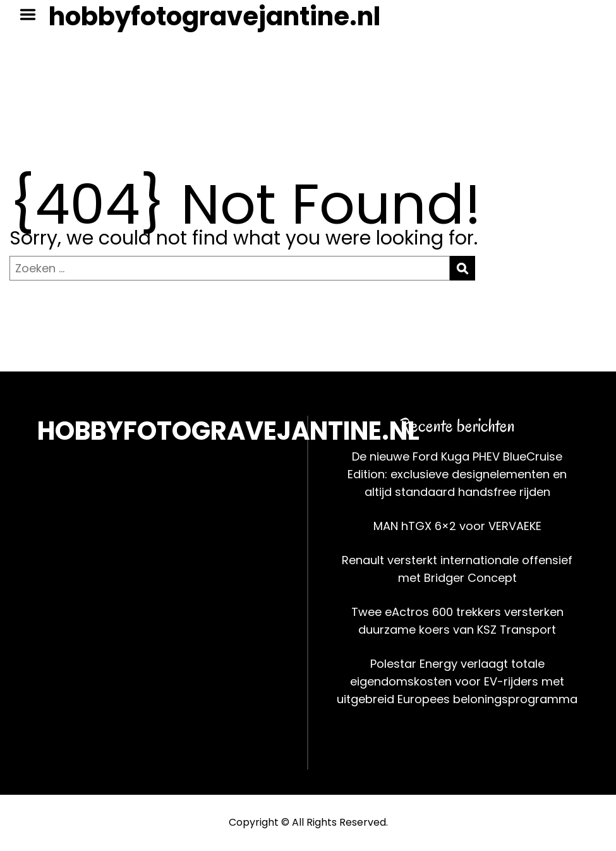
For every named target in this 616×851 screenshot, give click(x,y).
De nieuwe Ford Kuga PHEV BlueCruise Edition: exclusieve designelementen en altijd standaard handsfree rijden (457, 474)
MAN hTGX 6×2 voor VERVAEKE (457, 526)
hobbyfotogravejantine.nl (214, 16)
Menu (32, 15)
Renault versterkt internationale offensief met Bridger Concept (457, 569)
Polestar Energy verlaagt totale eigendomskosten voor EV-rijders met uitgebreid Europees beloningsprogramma (457, 681)
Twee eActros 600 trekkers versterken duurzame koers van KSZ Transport (457, 621)
